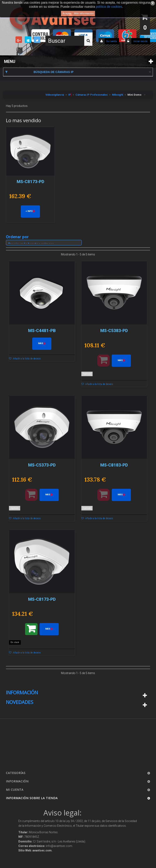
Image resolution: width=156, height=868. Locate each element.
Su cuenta (111, 41)
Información (22, 692)
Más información (84, 13)
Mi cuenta (15, 790)
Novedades (20, 702)
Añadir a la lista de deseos (27, 359)
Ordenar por (17, 237)
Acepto (67, 13)
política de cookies (109, 7)
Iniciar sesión (140, 41)
